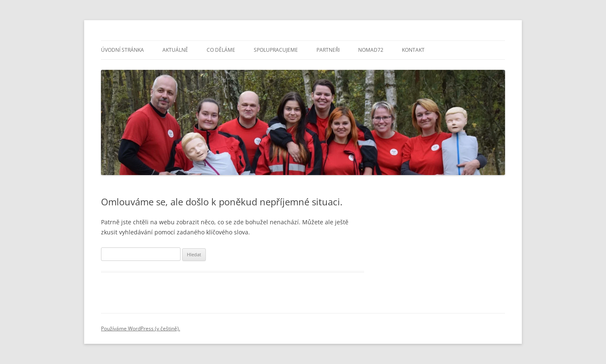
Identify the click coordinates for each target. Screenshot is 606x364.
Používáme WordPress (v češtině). (141, 328)
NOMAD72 (371, 50)
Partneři (328, 50)
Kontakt (413, 50)
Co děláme (221, 50)
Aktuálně (175, 50)
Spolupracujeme (276, 50)
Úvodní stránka (122, 50)
